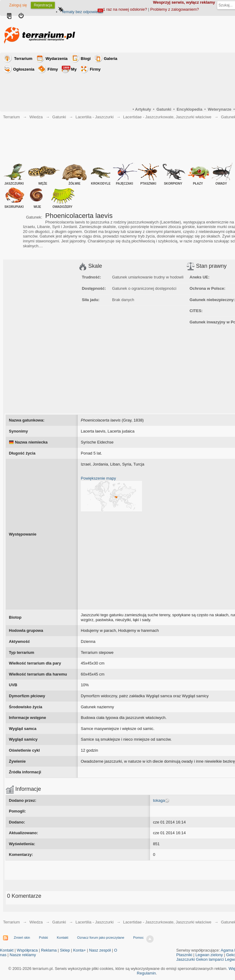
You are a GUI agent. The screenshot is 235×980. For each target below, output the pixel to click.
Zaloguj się (18, 5)
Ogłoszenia (24, 69)
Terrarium (23, 59)
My (69, 69)
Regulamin (146, 973)
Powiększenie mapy (98, 478)
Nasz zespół (100, 950)
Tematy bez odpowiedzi (82, 12)
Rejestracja (43, 5)
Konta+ (80, 950)
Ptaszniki (184, 955)
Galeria (110, 59)
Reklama (49, 950)
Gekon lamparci (210, 959)
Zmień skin (22, 938)
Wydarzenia (57, 59)
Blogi (86, 59)
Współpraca (27, 950)
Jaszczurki (186, 959)
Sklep (65, 950)
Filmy (53, 69)
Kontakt (63, 938)
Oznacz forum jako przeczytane (101, 938)
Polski (43, 938)
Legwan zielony (209, 955)
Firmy (95, 69)
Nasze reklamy (23, 955)
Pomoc (138, 938)
